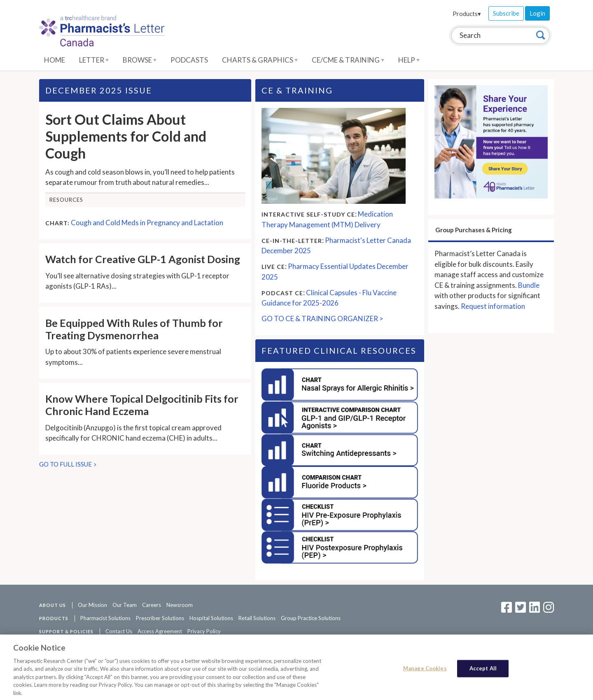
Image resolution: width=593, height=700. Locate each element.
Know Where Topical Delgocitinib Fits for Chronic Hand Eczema (142, 405)
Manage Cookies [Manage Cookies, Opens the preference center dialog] (425, 671)
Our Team (125, 605)
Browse (140, 60)
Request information (493, 306)
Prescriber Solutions (160, 618)
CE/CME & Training (348, 60)
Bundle (529, 285)
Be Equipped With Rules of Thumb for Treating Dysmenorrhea (134, 329)
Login (537, 13)
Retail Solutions (257, 618)
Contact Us (119, 631)
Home (55, 60)
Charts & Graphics (260, 60)
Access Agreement (160, 631)
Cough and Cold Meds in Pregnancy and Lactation (147, 223)
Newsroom (180, 605)
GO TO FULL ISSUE (65, 464)
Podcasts (189, 60)
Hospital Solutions (211, 618)
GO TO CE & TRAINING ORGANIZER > (322, 318)
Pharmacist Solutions (105, 618)
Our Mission (92, 605)
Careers (152, 605)
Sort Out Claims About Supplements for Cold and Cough (126, 136)
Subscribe (506, 13)
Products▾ (467, 14)
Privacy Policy (204, 631)
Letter (94, 60)
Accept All (483, 671)
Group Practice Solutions (311, 618)
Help (409, 60)
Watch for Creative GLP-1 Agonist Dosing (143, 259)
